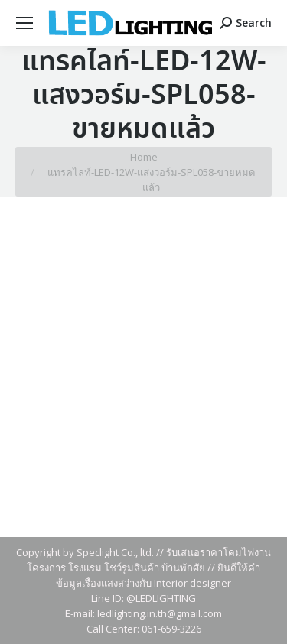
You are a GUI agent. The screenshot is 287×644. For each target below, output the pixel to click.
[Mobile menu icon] (24, 23)
